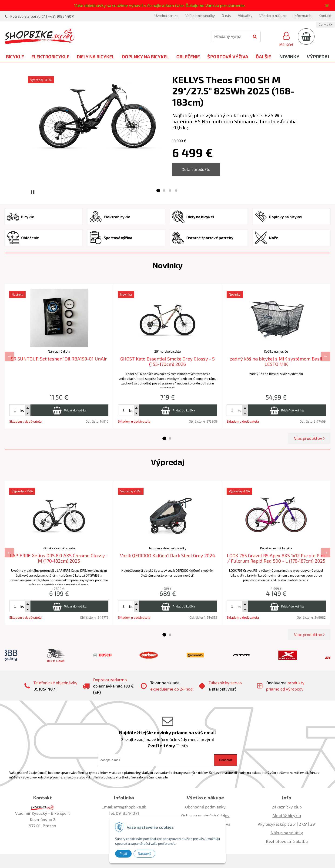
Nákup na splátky (287, 833)
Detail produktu (196, 169)
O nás (226, 15)
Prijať (123, 854)
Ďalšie (263, 57)
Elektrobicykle (50, 57)
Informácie (303, 15)
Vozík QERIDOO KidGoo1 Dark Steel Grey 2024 (167, 555)
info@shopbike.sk (130, 807)
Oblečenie (188, 57)
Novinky (289, 57)
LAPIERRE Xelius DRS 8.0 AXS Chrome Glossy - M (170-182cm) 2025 (59, 558)
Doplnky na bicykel (145, 57)
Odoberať (226, 760)
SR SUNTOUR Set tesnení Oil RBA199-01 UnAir (59, 359)
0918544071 (127, 813)
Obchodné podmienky (205, 807)
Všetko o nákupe (273, 15)
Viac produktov (309, 438)
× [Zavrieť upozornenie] (327, 5)
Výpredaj (318, 57)
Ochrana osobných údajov (205, 815)
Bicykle (15, 57)
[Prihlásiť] (286, 38)
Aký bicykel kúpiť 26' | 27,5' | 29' (287, 824)
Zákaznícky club (287, 807)
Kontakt (325, 15)
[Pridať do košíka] (69, 410)
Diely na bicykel (96, 57)
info (184, 746)
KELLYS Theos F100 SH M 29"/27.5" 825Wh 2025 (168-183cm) (233, 91)
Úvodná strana (166, 15)
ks (22, 410)
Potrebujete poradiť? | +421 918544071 (42, 16)
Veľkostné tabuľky (200, 15)
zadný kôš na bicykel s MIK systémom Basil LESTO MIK (276, 361)
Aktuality (245, 15)
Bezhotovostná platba (287, 841)
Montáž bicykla (287, 815)
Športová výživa (228, 57)
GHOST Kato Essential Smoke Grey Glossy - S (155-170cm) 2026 (167, 361)
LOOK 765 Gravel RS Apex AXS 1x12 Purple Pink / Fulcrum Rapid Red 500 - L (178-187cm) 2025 (276, 558)
